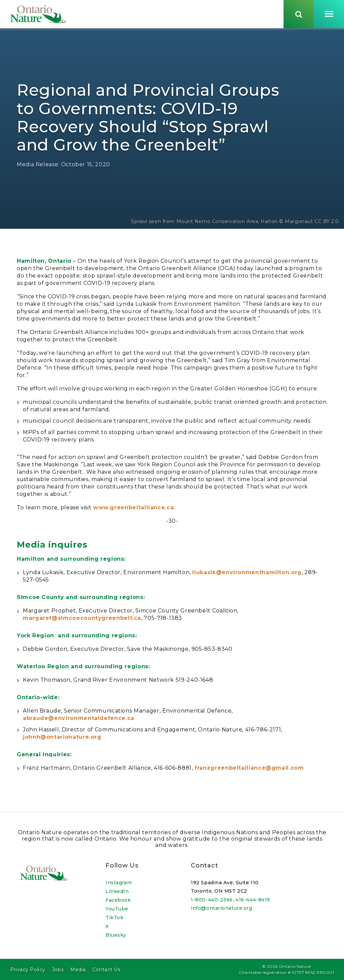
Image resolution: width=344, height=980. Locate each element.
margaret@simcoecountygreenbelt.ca (82, 620)
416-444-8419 (253, 900)
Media (78, 970)
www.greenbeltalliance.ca (133, 509)
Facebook (118, 900)
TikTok (114, 918)
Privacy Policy (28, 970)
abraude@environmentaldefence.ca (79, 720)
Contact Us (106, 970)
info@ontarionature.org (221, 908)
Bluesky (116, 935)
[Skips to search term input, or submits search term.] (299, 14)
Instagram (119, 883)
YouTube (117, 909)
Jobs (58, 970)
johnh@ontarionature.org (62, 739)
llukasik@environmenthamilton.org (247, 574)
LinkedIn (117, 891)
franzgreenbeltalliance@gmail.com (249, 770)
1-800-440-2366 (212, 900)
